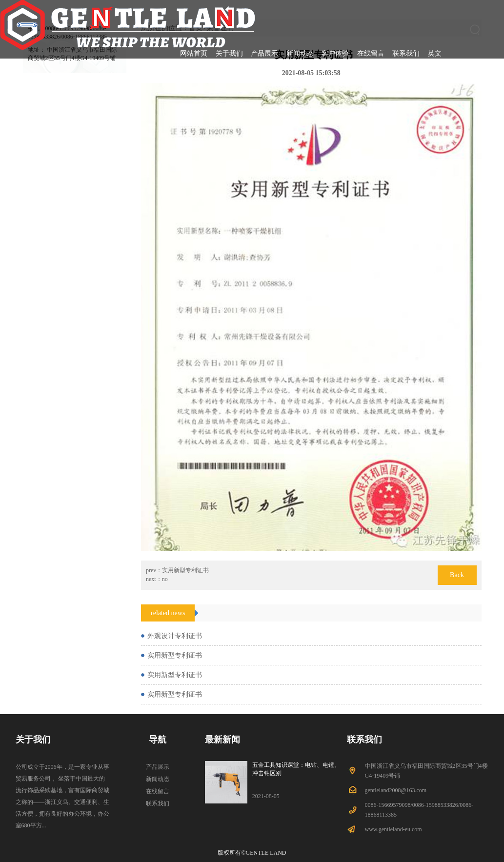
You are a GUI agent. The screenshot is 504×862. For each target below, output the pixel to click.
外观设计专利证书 (175, 636)
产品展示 (264, 53)
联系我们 (406, 53)
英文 (435, 53)
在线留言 (371, 53)
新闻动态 (300, 53)
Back (457, 575)
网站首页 (194, 53)
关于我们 (229, 53)
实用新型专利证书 (185, 570)
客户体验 (335, 53)
